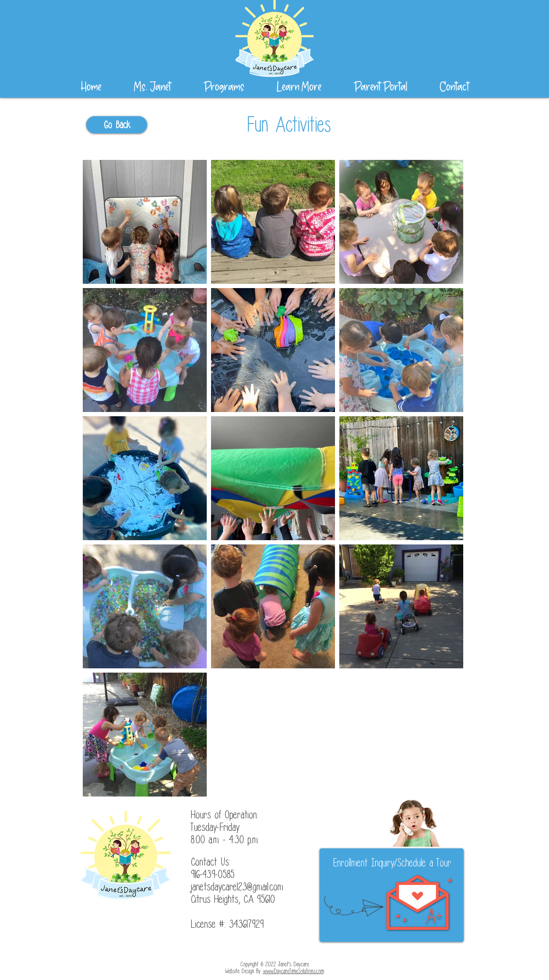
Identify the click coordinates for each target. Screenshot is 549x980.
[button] (299, 87)
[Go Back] (117, 125)
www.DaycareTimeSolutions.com (293, 971)
